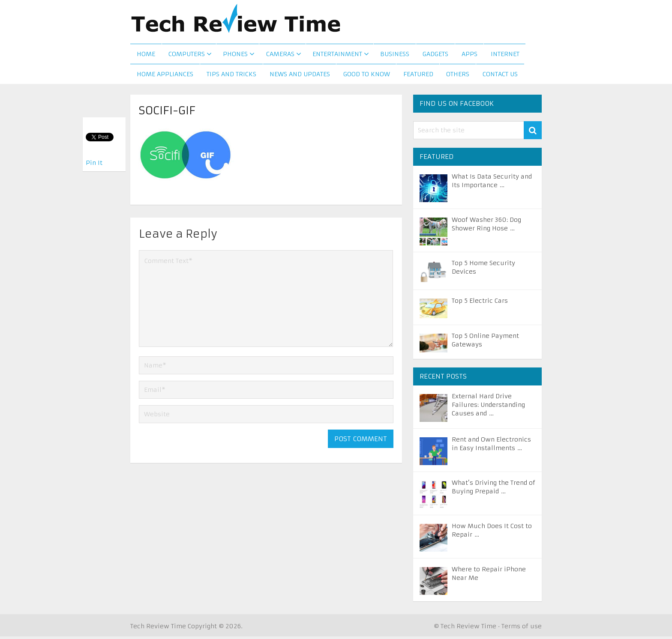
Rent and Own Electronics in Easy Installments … (491, 446)
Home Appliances (165, 77)
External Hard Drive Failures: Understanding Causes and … (488, 407)
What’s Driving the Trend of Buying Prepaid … (493, 490)
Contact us (501, 77)
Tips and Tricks (231, 77)
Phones (235, 55)
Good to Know (367, 77)
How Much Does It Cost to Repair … (492, 533)
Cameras (280, 55)
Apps (469, 55)
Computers (187, 55)
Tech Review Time (158, 629)
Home (146, 55)
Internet (505, 55)
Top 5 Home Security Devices (483, 270)
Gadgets (435, 55)
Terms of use (522, 629)
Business (394, 55)
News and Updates (300, 77)
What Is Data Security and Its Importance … (492, 183)
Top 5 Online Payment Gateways (485, 343)
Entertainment (337, 55)
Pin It (94, 163)
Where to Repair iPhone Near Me (489, 576)
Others (458, 77)
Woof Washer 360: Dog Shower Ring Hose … (486, 227)
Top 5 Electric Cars (480, 303)
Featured (418, 77)
